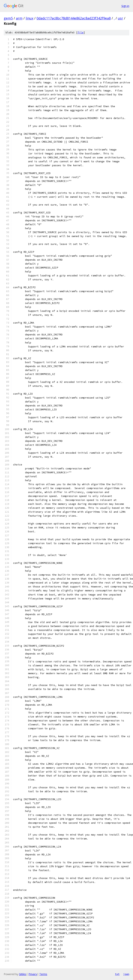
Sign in (125, 6)
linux (30, 18)
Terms (43, 974)
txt (117, 974)
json (126, 974)
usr (120, 18)
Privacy (33, 974)
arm (19, 18)
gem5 (8, 18)
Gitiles (23, 974)
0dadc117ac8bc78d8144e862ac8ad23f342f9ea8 (74, 18)
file (81, 33)
